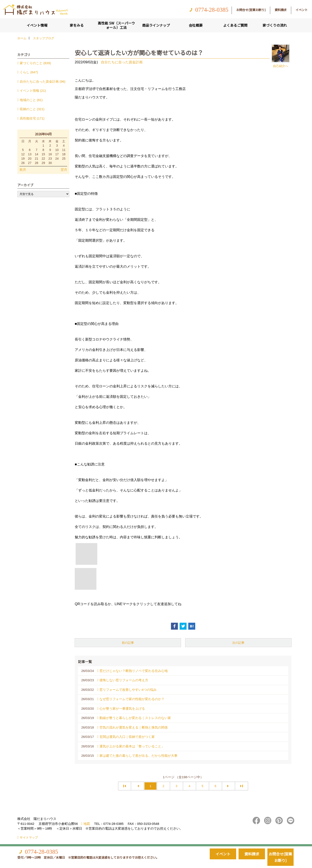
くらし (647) (29, 72)
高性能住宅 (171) (32, 118)
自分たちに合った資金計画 (122, 62)
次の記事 (238, 643)
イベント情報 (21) (33, 91)
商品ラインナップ (156, 25)
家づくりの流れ (275, 25)
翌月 (64, 170)
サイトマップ (29, 837)
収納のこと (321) (32, 109)
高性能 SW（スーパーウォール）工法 (116, 25)
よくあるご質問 (235, 25)
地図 (87, 824)
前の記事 (128, 643)
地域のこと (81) (31, 100)
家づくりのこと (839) (35, 63)
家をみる (77, 25)
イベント (302, 10)
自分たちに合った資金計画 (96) (43, 81)
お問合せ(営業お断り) (251, 10)
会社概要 (196, 25)
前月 (23, 170)
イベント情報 (37, 25)
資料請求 (281, 10)
